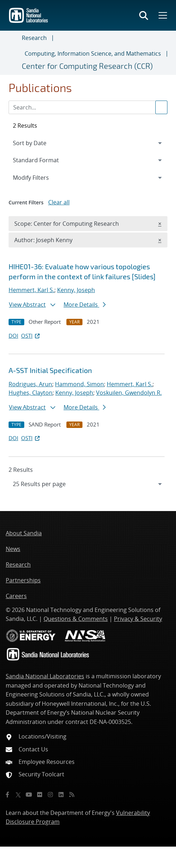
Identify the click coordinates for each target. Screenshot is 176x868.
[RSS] (72, 795)
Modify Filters (40, 177)
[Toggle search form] (144, 15)
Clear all (59, 202)
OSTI (31, 336)
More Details (85, 305)
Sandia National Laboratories (45, 676)
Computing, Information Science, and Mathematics (93, 53)
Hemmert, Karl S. (31, 290)
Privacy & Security (138, 619)
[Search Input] (88, 107)
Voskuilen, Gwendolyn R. (129, 393)
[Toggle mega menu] (162, 15)
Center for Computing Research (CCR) (87, 66)
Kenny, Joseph (76, 290)
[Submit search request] (161, 107)
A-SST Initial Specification (50, 370)
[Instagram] (50, 795)
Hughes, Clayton (31, 393)
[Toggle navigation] (14, 53)
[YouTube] (29, 795)
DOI (13, 336)
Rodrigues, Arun (30, 384)
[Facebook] (7, 795)
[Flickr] (40, 795)
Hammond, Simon (79, 384)
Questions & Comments (76, 619)
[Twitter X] (18, 795)
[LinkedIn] (61, 795)
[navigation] (88, 484)
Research (34, 38)
